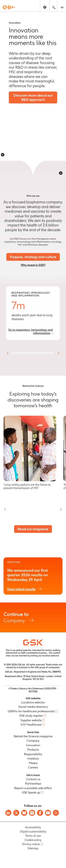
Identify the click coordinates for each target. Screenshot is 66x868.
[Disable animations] (3, 155)
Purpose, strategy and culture (33, 257)
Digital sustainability (33, 832)
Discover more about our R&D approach (33, 97)
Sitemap (33, 848)
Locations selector (33, 702)
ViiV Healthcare (31, 724)
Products (33, 750)
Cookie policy (33, 840)
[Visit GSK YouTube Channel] (48, 813)
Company (33, 617)
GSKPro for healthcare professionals (31, 711)
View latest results (21, 589)
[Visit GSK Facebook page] (40, 813)
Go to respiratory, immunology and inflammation (31, 331)
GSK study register (31, 716)
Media (33, 763)
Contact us (33, 779)
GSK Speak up (31, 792)
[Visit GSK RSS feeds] (56, 813)
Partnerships (33, 783)
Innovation (33, 745)
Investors (33, 758)
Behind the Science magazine (33, 736)
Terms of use (33, 836)
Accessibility (33, 827)
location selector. (51, 656)
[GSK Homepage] (9, 7)
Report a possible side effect (33, 788)
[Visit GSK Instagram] (32, 813)
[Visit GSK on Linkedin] (8, 813)
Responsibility (33, 754)
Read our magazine (33, 529)
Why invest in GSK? (33, 265)
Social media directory (33, 707)
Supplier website (31, 720)
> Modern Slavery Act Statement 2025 (33, 690)
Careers (33, 767)
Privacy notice (31, 844)
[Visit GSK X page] (16, 813)
